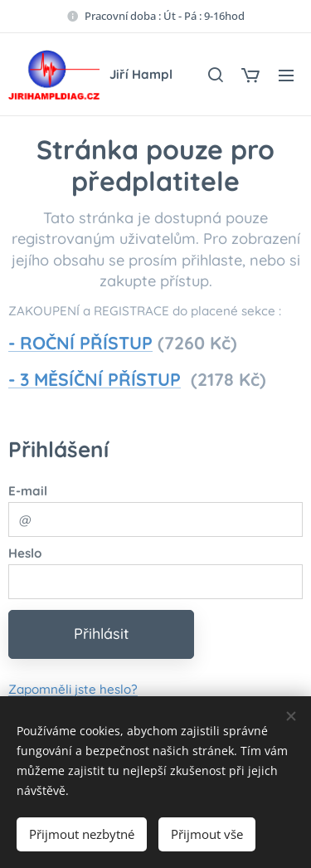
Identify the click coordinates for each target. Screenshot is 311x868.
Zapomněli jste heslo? (73, 688)
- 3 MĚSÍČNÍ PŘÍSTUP (95, 379)
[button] (215, 75)
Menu (286, 76)
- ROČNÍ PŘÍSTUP (80, 343)
